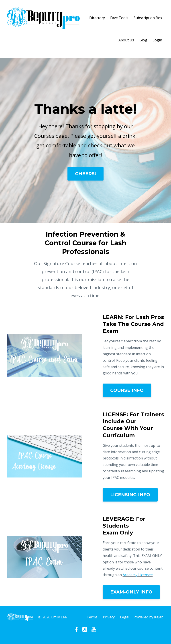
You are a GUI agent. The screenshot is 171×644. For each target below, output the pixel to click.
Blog (143, 40)
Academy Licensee (138, 575)
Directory (97, 18)
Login (157, 40)
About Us (126, 40)
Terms (92, 617)
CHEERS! (85, 174)
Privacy (109, 617)
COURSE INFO (127, 390)
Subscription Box (148, 18)
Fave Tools (119, 18)
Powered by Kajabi (149, 617)
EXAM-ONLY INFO (131, 592)
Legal (125, 617)
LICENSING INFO (130, 495)
